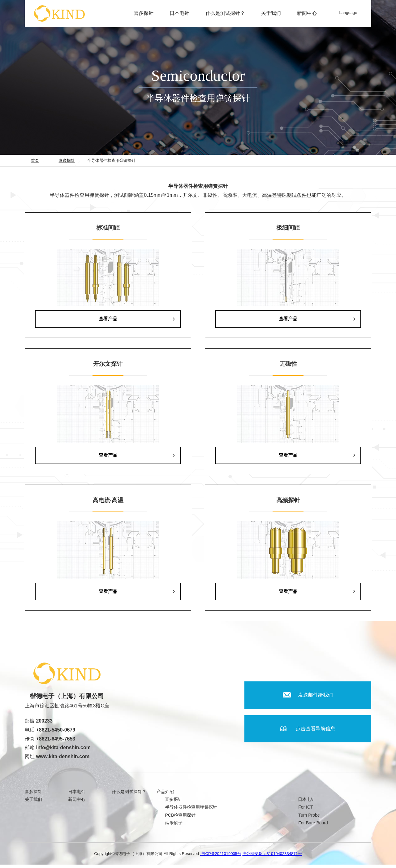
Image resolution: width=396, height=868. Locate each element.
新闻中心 (307, 13)
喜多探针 (144, 13)
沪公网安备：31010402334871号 (272, 857)
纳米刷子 (174, 826)
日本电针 (179, 13)
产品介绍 (165, 795)
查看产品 (108, 319)
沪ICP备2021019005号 (221, 857)
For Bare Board (313, 826)
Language (348, 13)
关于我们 (271, 13)
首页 (35, 160)
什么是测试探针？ (225, 13)
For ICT (306, 810)
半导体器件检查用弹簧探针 (191, 810)
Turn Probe (309, 818)
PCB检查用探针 (181, 818)
